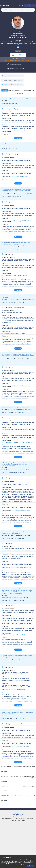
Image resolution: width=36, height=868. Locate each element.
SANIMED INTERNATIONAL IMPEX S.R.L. (12, 312)
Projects (5, 90)
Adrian (16, 37)
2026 (16, 104)
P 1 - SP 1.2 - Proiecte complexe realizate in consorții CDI (15, 470)
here (30, 864)
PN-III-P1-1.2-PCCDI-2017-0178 (9, 473)
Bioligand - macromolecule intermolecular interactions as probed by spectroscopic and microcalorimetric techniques (17, 656)
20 (20, 55)
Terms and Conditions (20, 818)
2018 (21, 473)
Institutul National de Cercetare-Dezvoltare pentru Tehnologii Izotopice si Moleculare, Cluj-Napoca (16, 673)
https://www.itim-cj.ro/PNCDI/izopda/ (21, 386)
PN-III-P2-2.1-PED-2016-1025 (9, 538)
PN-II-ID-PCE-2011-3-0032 (8, 662)
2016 (23, 600)
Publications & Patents (15, 90)
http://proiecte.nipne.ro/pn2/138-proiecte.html (13, 635)
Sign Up (30, 6)
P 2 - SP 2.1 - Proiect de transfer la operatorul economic (21, 299)
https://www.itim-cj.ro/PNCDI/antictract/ (21, 221)
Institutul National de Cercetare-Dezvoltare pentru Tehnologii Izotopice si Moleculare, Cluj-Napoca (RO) (16, 679)
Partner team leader (19, 307)
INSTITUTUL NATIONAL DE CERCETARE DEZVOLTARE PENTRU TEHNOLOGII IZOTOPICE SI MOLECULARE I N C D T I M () (18, 121)
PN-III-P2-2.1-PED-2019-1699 (9, 413)
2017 (20, 538)
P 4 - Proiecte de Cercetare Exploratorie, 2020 (18, 359)
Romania (18, 32)
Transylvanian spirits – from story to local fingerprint (16, 408)
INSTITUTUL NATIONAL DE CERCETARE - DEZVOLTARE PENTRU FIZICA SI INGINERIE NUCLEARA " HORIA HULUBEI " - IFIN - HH (18, 611)
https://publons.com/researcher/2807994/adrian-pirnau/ (18, 60)
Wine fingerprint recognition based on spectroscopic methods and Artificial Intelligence (16, 243)
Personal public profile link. (16, 64)
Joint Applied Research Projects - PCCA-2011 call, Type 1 (15, 597)
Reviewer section (18, 94)
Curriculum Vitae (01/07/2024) (17, 68)
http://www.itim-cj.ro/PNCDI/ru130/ (20, 746)
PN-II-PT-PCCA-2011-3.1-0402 (9, 600)
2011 (18, 662)
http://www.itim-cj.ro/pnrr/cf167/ (20, 176)
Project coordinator (19, 724)
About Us (14, 821)
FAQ (19, 821)
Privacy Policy (30, 818)
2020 (20, 413)
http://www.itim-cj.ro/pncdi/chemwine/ (21, 567)
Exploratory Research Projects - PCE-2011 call (18, 659)
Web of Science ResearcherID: (18, 58)
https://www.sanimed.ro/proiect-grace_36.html (13, 333)
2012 (20, 600)
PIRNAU (24, 37)
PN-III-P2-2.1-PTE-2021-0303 (9, 302)
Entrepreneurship (29, 90)
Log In (21, 5)
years (23, 55)
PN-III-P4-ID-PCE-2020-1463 (9, 362)
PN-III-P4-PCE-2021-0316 (8, 197)
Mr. (10, 37)
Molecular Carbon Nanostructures (10, 144)
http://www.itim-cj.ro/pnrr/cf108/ (20, 131)
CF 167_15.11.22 (6, 149)
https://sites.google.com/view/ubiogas (21, 510)
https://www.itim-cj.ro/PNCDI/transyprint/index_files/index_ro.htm (18, 442)
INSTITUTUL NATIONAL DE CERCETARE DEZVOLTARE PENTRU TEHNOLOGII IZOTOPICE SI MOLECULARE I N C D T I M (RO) (18, 214)
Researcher (18, 51)
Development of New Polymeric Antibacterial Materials (16, 99)
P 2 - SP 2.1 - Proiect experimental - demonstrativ (19, 246)
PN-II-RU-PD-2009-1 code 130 (9, 719)
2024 (13, 104)
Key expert (17, 109)
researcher (18, 40)
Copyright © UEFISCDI (8, 818)
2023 (13, 149)
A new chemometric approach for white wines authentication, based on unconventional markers (18, 533)
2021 (19, 362)
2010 (20, 719)
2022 (18, 197)
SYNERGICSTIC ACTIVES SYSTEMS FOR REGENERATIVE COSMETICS (16, 297)
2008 (23, 35)
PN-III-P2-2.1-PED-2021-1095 (9, 249)
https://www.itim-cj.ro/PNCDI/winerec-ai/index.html (14, 275)
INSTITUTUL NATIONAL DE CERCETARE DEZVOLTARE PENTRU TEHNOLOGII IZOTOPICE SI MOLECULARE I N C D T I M (18, 43)
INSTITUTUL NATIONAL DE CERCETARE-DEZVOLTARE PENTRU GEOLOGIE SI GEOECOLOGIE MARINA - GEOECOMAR (18, 484)
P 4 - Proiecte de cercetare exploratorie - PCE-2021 (20, 194)
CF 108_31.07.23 (6, 104)
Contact (23, 821)
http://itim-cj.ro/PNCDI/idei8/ (19, 689)
